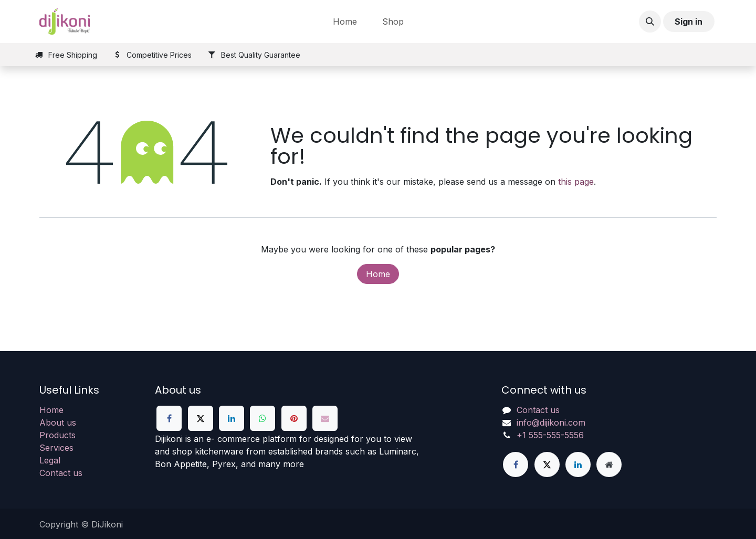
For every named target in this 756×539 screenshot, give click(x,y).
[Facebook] (169, 418)
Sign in (689, 22)
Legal (50, 460)
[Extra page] (609, 464)
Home (378, 274)
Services (56, 448)
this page (576, 182)
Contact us (61, 473)
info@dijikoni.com (551, 422)
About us (58, 422)
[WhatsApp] (262, 418)
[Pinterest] (294, 418)
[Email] (325, 418)
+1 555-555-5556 (550, 435)
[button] (650, 22)
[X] (201, 418)
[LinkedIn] (232, 418)
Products (57, 435)
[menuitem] (345, 22)
